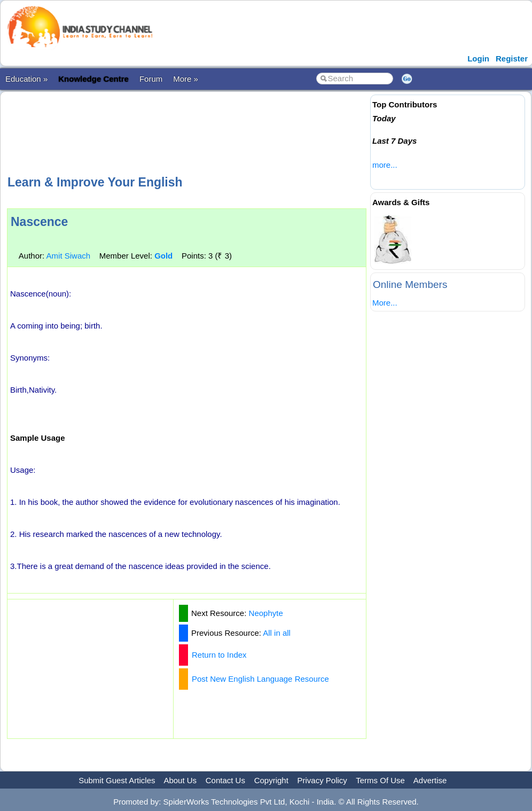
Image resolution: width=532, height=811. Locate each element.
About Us (180, 780)
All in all (277, 633)
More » (186, 79)
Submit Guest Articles (117, 780)
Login (478, 59)
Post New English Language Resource (260, 679)
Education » (26, 79)
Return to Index (219, 655)
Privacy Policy (322, 780)
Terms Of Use (380, 780)
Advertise (430, 780)
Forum (151, 79)
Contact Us (225, 780)
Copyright (271, 780)
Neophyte (266, 613)
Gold (163, 256)
